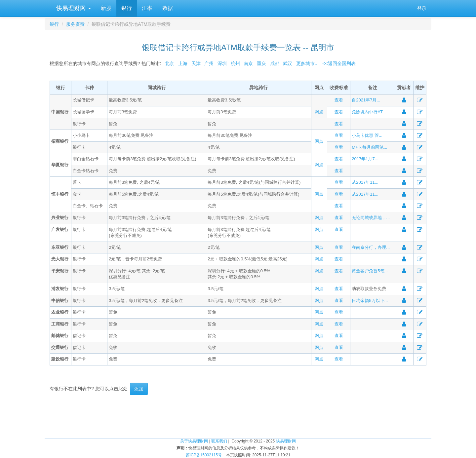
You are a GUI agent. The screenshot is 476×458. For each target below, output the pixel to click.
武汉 (288, 63)
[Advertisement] (238, 417)
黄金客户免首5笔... (370, 271)
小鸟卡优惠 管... (367, 135)
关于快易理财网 (194, 441)
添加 (139, 389)
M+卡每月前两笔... (369, 147)
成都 (275, 63)
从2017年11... (365, 182)
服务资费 (75, 24)
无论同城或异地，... (371, 218)
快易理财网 (73, 8)
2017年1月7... (365, 159)
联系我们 (219, 441)
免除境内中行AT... (369, 112)
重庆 (261, 63)
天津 (196, 63)
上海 (183, 63)
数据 (168, 8)
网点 (319, 112)
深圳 (222, 63)
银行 (127, 8)
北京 (170, 63)
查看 (339, 100)
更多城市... (306, 63)
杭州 (235, 63)
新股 (106, 8)
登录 (422, 8)
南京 (248, 63)
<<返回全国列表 (339, 63)
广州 (209, 63)
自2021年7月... (366, 100)
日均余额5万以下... (370, 301)
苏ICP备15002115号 (204, 455)
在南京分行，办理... (371, 247)
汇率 (147, 8)
